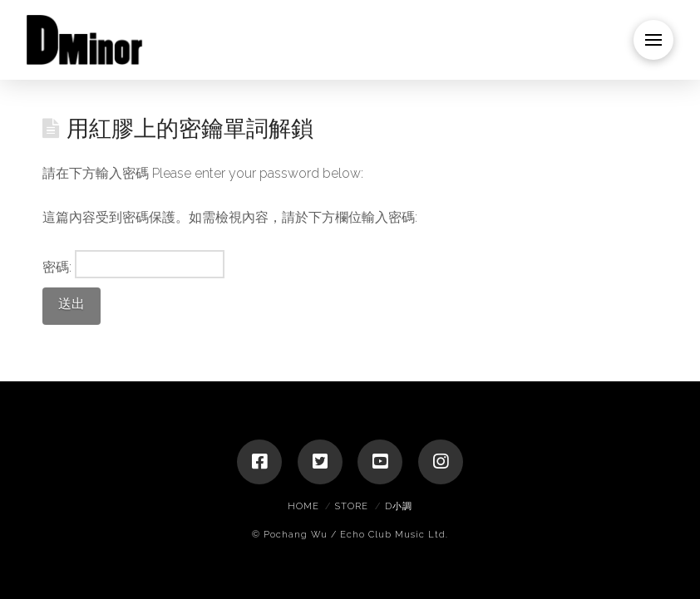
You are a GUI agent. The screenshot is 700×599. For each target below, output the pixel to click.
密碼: (134, 264)
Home (303, 506)
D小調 (399, 506)
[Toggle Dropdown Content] (653, 40)
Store (352, 506)
